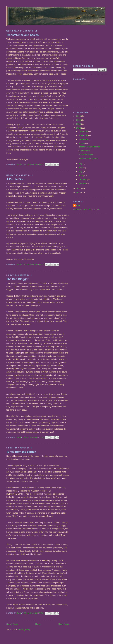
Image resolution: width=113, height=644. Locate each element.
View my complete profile (86, 210)
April (81, 175)
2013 (79, 124)
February (83, 179)
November (84, 135)
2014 (79, 120)
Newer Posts (12, 624)
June (81, 167)
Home (38, 624)
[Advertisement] (88, 43)
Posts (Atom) (24, 629)
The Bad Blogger (17, 279)
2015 (79, 116)
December (84, 131)
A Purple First (15, 179)
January (82, 183)
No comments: (38, 165)
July (81, 164)
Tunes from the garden (21, 452)
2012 (79, 128)
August (82, 143)
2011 (79, 188)
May (81, 171)
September (84, 139)
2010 (79, 192)
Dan (78, 205)
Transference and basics (22, 35)
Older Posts (63, 624)
